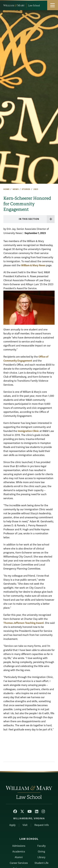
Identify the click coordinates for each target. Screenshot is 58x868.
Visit (25, 825)
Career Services (19, 863)
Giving (41, 852)
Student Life (41, 863)
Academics (19, 852)
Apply (12, 825)
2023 (36, 189)
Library (41, 857)
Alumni (19, 857)
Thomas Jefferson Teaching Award (24, 623)
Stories (26, 189)
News (16, 189)
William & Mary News (33, 265)
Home (6, 189)
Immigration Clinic (28, 431)
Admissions (19, 846)
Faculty (41, 846)
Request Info (42, 825)
